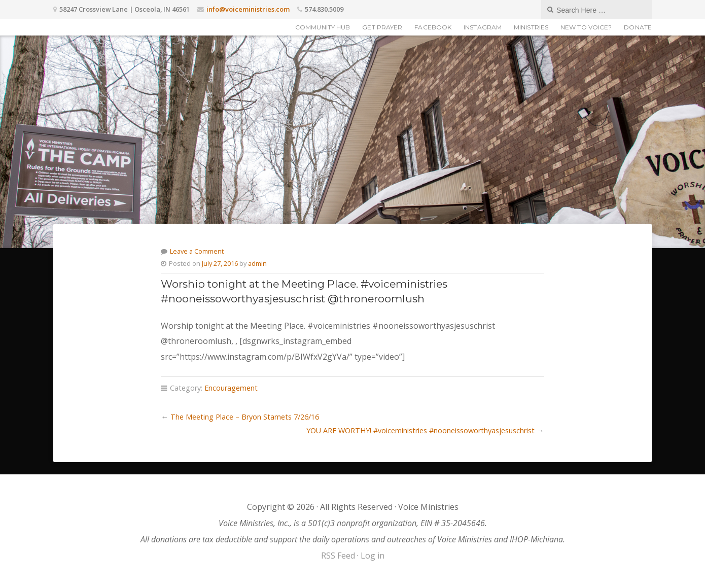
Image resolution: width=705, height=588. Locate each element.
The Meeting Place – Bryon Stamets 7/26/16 (245, 417)
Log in (373, 556)
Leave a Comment (197, 251)
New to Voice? (586, 27)
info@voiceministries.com (248, 9)
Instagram (483, 27)
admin (257, 263)
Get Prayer (382, 27)
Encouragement (231, 388)
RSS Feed (338, 556)
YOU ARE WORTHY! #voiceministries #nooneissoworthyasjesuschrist (420, 430)
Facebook (433, 27)
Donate (638, 27)
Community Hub (323, 27)
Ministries (531, 27)
